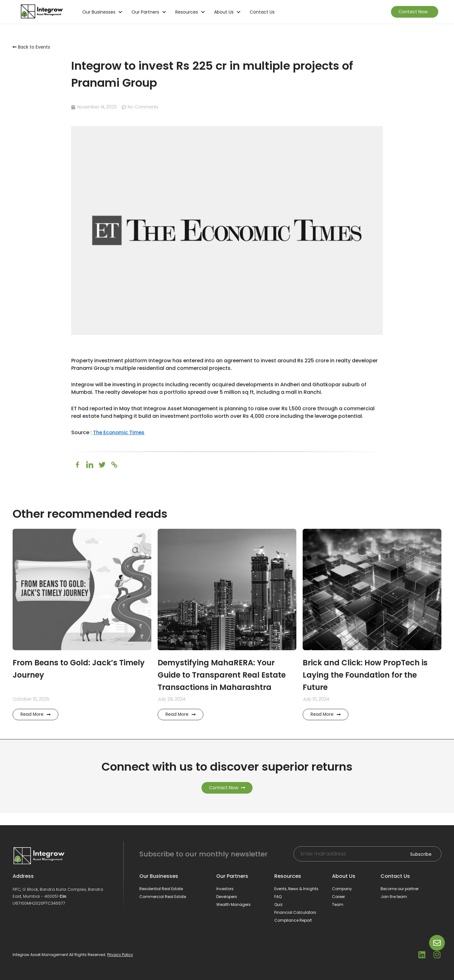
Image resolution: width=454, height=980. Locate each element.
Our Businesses (102, 12)
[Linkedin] (90, 465)
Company (342, 889)
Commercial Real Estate (163, 897)
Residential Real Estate (161, 889)
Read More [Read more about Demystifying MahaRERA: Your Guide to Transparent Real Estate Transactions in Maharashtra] (181, 727)
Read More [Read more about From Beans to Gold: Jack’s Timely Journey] (36, 727)
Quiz (278, 904)
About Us (227, 12)
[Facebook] (77, 465)
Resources (190, 12)
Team (338, 904)
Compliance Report (293, 920)
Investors (225, 889)
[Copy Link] (114, 465)
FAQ (278, 897)
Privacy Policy (120, 955)
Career (338, 897)
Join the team (394, 897)
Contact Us (262, 12)
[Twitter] (102, 465)
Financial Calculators (295, 912)
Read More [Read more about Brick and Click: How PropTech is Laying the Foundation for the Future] (326, 727)
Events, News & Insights (296, 889)
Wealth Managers (233, 904)
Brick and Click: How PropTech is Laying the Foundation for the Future (370, 675)
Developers (227, 897)
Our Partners (149, 12)
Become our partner (400, 889)
